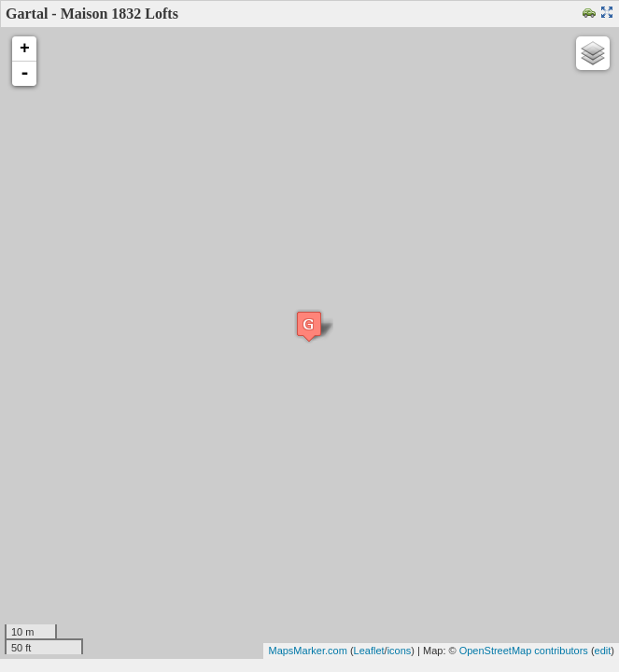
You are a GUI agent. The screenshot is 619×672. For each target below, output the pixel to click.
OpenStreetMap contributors (524, 651)
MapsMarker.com (307, 651)
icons (400, 651)
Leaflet (369, 651)
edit (603, 651)
